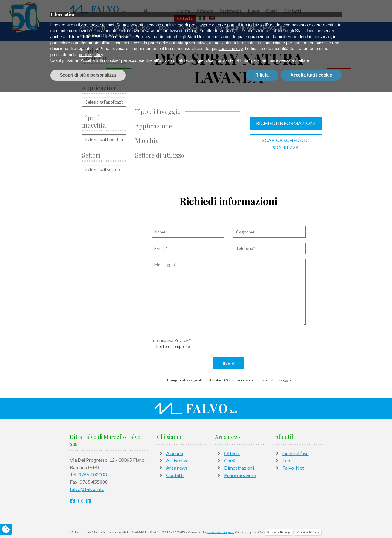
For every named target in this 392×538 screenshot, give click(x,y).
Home (184, 11)
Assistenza (230, 11)
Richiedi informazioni (286, 123)
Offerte (185, 18)
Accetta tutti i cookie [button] (311, 521)
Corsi (272, 11)
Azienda (205, 11)
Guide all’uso (132, 28)
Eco (164, 28)
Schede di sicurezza (105, 35)
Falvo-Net (192, 28)
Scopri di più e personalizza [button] (88, 521)
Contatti (292, 11)
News (254, 11)
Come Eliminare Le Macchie (250, 28)
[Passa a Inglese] (212, 18)
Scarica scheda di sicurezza (286, 144)
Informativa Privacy (170, 340)
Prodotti (92, 28)
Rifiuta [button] (262, 521)
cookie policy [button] (231, 495)
